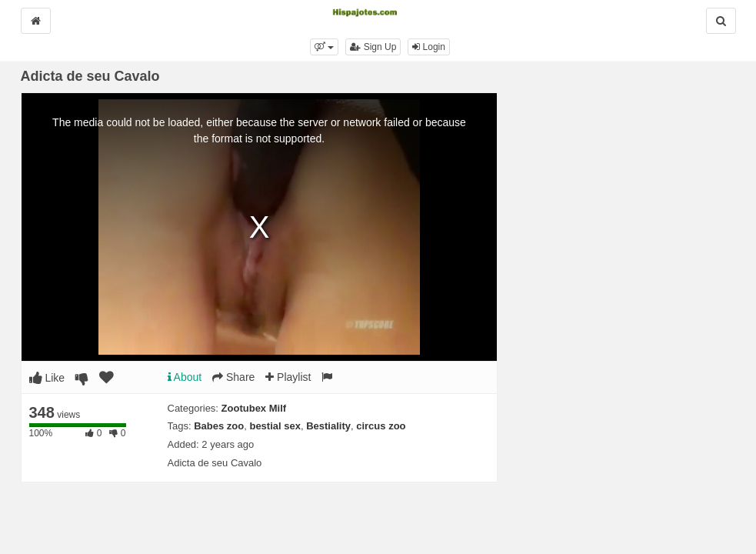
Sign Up (373, 47)
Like (47, 378)
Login (429, 47)
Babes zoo (219, 426)
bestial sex (275, 426)
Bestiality (328, 426)
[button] (324, 47)
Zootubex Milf (254, 408)
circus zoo (381, 426)
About (185, 377)
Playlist (288, 377)
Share (233, 377)
